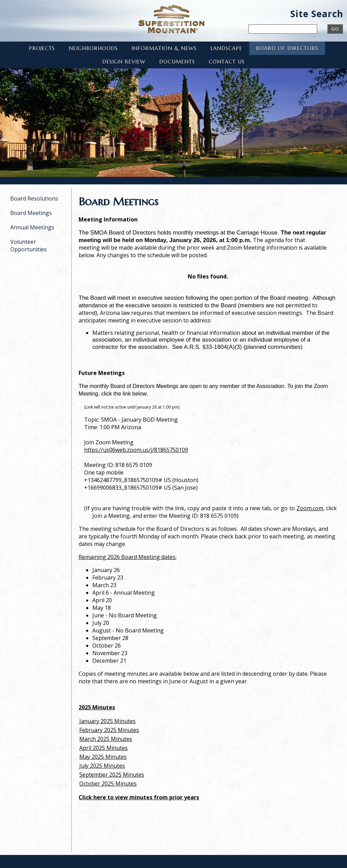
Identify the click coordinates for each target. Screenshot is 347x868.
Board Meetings (31, 213)
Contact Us (227, 62)
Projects (42, 48)
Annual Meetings (32, 227)
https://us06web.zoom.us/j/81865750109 (136, 450)
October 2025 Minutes (108, 784)
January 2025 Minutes (107, 721)
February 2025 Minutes (109, 730)
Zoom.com (310, 508)
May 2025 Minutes (103, 757)
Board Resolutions (34, 198)
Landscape (226, 48)
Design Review (124, 62)
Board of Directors (287, 48)
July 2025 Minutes (102, 766)
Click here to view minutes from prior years (139, 797)
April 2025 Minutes (103, 748)
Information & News (164, 48)
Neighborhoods (93, 48)
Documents (177, 62)
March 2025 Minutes (106, 739)
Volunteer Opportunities (28, 245)
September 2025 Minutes (112, 775)
